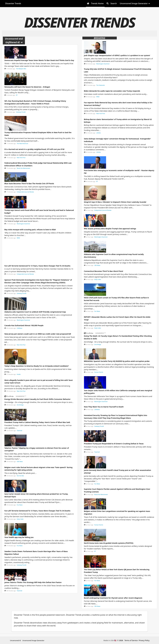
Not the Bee (20, 476)
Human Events (99, 372)
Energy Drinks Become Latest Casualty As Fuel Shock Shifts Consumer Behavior (37, 399)
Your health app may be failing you (19, 537)
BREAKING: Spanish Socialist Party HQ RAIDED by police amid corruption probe (117, 361)
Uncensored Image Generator (33, 640)
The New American (23, 144)
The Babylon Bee (21, 69)
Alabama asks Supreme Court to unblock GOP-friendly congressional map (35, 312)
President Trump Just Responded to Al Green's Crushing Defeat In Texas (114, 444)
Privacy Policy (144, 640)
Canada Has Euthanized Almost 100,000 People (24, 325)
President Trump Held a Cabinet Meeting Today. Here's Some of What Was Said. (37, 422)
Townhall (20, 431)
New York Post (21, 158)
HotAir (19, 374)
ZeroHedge (20, 405)
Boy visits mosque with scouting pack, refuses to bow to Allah (30, 230)
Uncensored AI (15, 640)
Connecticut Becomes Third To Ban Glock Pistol (104, 271)
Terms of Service (131, 640)
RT (17, 95)
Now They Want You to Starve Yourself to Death (104, 407)
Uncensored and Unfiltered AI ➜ (14, 40)
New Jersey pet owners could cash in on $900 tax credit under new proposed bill (38, 334)
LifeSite (98, 133)
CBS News (20, 462)
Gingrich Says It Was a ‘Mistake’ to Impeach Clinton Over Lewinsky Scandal (115, 202)
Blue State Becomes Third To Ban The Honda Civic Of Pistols (29, 184)
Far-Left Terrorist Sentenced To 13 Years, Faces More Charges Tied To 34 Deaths (37, 266)
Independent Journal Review (25, 192)
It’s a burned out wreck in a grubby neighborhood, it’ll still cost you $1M (34, 149)
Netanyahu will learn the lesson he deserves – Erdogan (27, 87)
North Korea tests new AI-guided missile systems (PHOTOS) (109, 543)
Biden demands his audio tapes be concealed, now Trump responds (112, 91)
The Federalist (100, 85)
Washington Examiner (24, 224)
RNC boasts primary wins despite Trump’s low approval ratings (110, 229)
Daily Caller (20, 519)
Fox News (20, 505)
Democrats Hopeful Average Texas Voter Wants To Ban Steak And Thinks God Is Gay (39, 60)
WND (18, 238)
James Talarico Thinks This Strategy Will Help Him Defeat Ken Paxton (33, 582)
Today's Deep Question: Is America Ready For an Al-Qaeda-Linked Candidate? (37, 366)
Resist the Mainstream (24, 168)
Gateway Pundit (21, 112)
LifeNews (20, 328)
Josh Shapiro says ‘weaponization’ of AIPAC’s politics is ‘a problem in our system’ (117, 55)
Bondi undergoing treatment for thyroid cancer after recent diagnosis (113, 598)
